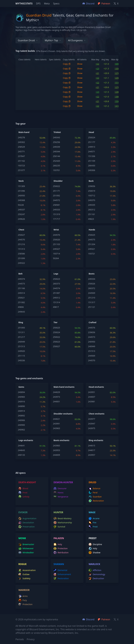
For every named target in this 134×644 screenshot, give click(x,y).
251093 (21, 328)
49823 (91, 219)
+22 (97, 64)
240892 (21, 416)
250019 (92, 191)
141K (117, 106)
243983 (56, 446)
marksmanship (63, 523)
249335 (92, 205)
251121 (92, 307)
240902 (21, 430)
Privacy (31, 639)
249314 (21, 293)
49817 (56, 307)
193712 (92, 196)
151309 (21, 186)
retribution (61, 553)
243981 (92, 402)
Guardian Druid (28, 40)
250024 (92, 137)
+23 (97, 69)
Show (80, 64)
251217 (21, 337)
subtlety (24, 578)
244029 (56, 392)
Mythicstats (24, 4)
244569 (92, 293)
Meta (47, 4)
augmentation (27, 518)
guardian (95, 497)
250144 (56, 156)
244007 (92, 397)
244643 (21, 450)
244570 (21, 240)
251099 (21, 258)
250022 (56, 186)
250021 (21, 298)
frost (23, 493)
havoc (59, 493)
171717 (56, 219)
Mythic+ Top (53, 40)
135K (117, 69)
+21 (97, 73)
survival (59, 527)
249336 (21, 360)
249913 (92, 147)
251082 (21, 302)
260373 (56, 284)
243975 (92, 428)
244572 (56, 200)
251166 (21, 288)
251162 (21, 161)
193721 (92, 254)
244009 (56, 455)
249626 (21, 219)
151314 (56, 302)
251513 (21, 346)
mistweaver (26, 548)
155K (117, 101)
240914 (21, 411)
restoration (96, 501)
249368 (21, 200)
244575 (92, 240)
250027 (21, 235)
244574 (56, 288)
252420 (56, 161)
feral (93, 493)
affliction (95, 570)
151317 (92, 302)
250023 (56, 279)
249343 (56, 137)
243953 (56, 450)
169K (117, 64)
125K (117, 78)
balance (95, 488)
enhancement (62, 574)
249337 (21, 210)
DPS (38, 4)
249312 (56, 298)
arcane (94, 518)
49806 (21, 307)
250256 (56, 142)
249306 (92, 170)
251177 (92, 142)
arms (23, 596)
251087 (56, 293)
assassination (27, 570)
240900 (21, 425)
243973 (56, 397)
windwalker (26, 553)
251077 (21, 170)
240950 (21, 196)
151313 (21, 249)
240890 (21, 406)
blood (23, 488)
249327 (56, 249)
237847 (21, 156)
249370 (92, 200)
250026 (92, 284)
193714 (56, 254)
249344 (56, 151)
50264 (56, 258)
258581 (56, 205)
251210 (92, 298)
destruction (96, 578)
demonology (97, 574)
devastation (26, 523)
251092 (56, 196)
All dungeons (77, 40)
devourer (60, 488)
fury (23, 600)
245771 (21, 151)
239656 (92, 186)
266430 (92, 166)
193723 (21, 166)
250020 (56, 240)
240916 (21, 402)
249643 (21, 312)
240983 (21, 397)
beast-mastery (62, 518)
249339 (56, 147)
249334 (92, 279)
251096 (21, 191)
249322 (21, 263)
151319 (56, 214)
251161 (92, 214)
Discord (88, 619)
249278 (21, 137)
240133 (21, 455)
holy (58, 544)
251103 (56, 244)
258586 (21, 254)
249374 (21, 279)
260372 (92, 288)
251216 (21, 244)
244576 (56, 235)
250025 (92, 235)
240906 (21, 420)
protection (61, 548)
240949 (21, 342)
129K (117, 92)
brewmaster (26, 544)
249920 (21, 351)
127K (117, 73)
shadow (95, 553)
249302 (21, 142)
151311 (21, 332)
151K (117, 83)
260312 (92, 210)
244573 (21, 284)
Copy (67, 64)
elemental (60, 570)
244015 (92, 446)
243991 (56, 424)
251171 (56, 191)
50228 (21, 205)
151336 (92, 156)
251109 (92, 161)
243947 (92, 424)
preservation (27, 527)
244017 (92, 450)
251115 (21, 356)
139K (117, 97)
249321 (92, 249)
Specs (56, 4)
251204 (92, 244)
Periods (20, 639)
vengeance (61, 497)
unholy (24, 497)
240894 (21, 392)
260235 (56, 166)
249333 (56, 210)
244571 (92, 151)
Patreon (104, 619)
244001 (56, 402)
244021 (56, 419)
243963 (56, 428)
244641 (21, 446)
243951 (92, 392)
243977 (92, 419)
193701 (56, 170)
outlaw (24, 574)
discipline (95, 544)
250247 (21, 214)
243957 (92, 455)
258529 (21, 147)
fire (92, 523)
